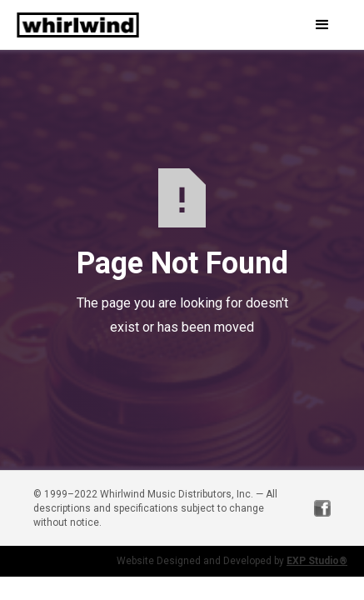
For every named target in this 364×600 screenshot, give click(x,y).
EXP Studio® (317, 561)
